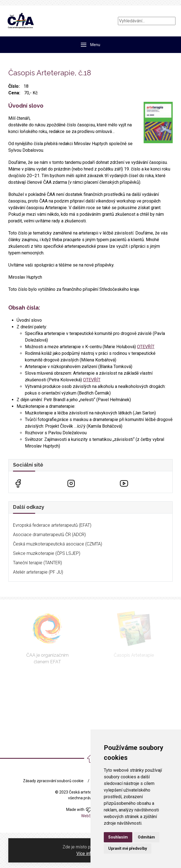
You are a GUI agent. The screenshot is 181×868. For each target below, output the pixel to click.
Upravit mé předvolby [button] (128, 848)
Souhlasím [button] (118, 837)
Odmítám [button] (146, 837)
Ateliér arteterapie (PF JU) (38, 572)
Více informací (90, 854)
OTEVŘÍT (146, 347)
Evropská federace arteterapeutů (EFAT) (52, 525)
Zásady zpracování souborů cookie (53, 781)
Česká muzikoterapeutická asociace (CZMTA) (58, 544)
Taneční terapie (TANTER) (38, 563)
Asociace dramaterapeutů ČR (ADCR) (49, 535)
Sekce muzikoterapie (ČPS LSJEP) (47, 553)
